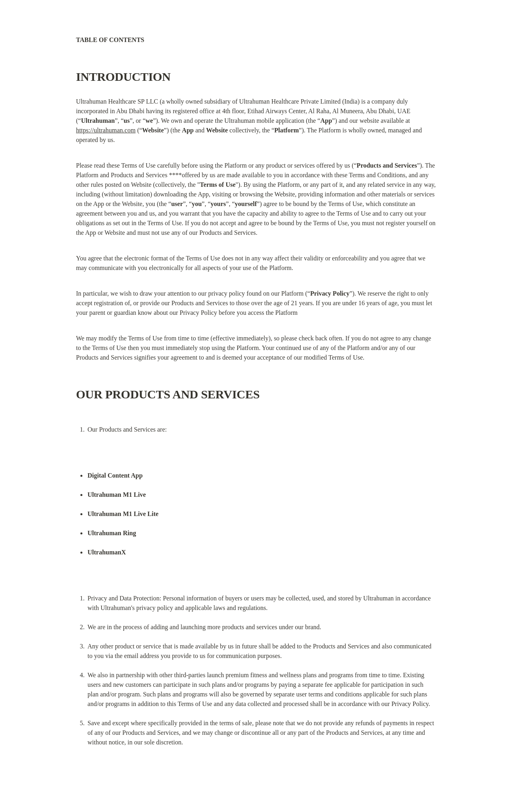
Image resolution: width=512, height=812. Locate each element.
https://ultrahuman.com (106, 130)
